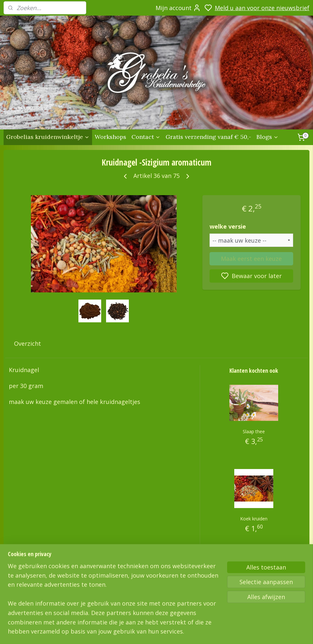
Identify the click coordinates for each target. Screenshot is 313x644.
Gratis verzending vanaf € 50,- (208, 137)
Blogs (267, 137)
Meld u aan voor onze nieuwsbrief (262, 8)
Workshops (110, 137)
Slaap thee (254, 431)
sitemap (230, 632)
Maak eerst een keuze (251, 258)
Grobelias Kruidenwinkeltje (35, 584)
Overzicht (27, 343)
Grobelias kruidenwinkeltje (48, 137)
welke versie (228, 226)
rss (244, 632)
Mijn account (178, 8)
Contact (146, 137)
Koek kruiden (254, 519)
